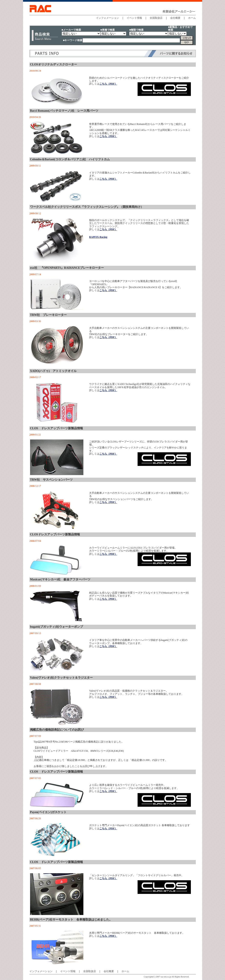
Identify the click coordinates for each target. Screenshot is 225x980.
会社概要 (175, 18)
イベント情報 (134, 18)
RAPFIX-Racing (98, 237)
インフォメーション (107, 18)
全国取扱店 (156, 18)
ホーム (192, 18)
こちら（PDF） (108, 84)
